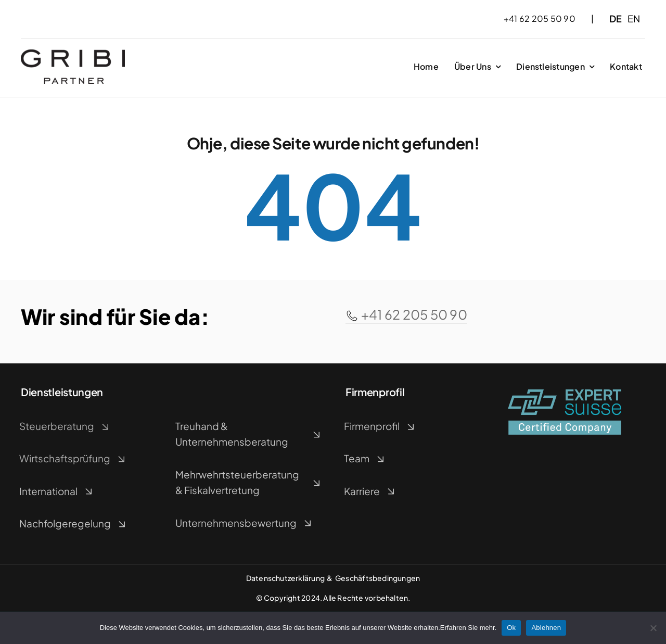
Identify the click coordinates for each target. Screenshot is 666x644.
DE (616, 18)
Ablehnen (546, 628)
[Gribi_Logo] (73, 53)
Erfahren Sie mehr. (468, 628)
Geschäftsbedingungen (377, 578)
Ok (511, 628)
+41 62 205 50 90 (406, 314)
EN (634, 18)
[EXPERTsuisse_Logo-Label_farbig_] (565, 393)
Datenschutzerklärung (285, 578)
